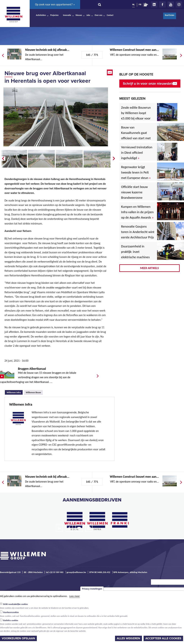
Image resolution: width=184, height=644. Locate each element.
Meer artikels (149, 268)
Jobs (88, 15)
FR (140, 5)
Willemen (13, 15)
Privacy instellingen (92, 589)
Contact (110, 15)
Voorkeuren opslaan (18, 638)
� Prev (3, 159)
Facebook (162, 5)
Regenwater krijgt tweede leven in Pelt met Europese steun (136, 172)
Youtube (171, 5)
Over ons (99, 15)
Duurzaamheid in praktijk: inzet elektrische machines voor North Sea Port (136, 254)
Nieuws (79, 15)
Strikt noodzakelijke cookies (15, 604)
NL (134, 5)
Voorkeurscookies (11, 612)
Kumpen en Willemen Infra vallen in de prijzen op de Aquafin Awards (137, 212)
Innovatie (67, 15)
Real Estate (170, 15)
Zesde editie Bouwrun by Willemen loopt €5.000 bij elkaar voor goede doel (136, 116)
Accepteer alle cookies (163, 638)
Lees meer (75, 596)
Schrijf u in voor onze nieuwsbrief (149, 84)
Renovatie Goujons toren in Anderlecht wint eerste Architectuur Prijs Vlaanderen (138, 235)
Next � (114, 159)
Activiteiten (41, 15)
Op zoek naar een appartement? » (55, 4)
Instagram (179, 5)
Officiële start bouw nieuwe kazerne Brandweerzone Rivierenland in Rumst (137, 195)
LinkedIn (154, 5)
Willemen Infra (15, 392)
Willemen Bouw (34, 392)
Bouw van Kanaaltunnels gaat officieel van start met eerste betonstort (136, 135)
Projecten (54, 15)
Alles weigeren (128, 638)
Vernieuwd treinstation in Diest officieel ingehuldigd (137, 153)
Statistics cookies (11, 620)
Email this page (110, 72)
